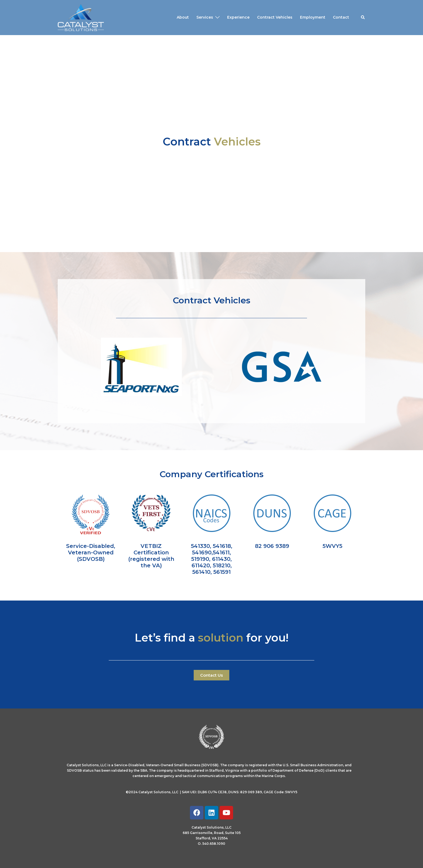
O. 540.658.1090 (211, 844)
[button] (363, 18)
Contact (341, 17)
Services (205, 17)
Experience (238, 17)
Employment (313, 17)
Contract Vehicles (275, 17)
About (183, 17)
